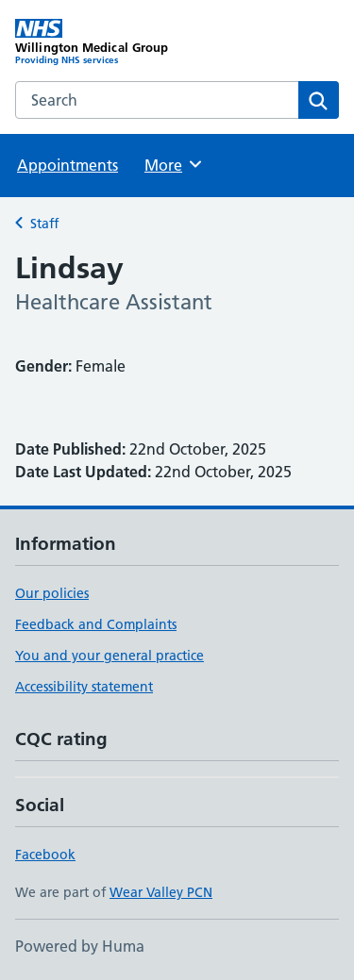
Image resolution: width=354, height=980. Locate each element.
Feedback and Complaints (96, 624)
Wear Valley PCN (161, 892)
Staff (44, 224)
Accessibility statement (84, 687)
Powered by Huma (80, 946)
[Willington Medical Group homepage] (96, 42)
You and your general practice (110, 656)
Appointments (67, 165)
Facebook (45, 855)
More (174, 164)
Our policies (52, 593)
